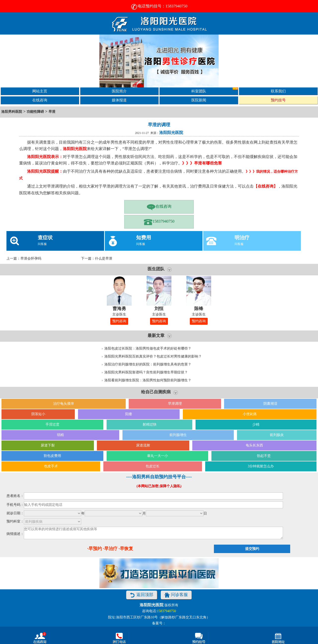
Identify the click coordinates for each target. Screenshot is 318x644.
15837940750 (159, 222)
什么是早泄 (104, 259)
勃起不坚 (264, 456)
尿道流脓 (143, 445)
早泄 (52, 112)
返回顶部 (142, 595)
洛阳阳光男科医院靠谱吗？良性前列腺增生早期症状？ (146, 372)
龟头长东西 (254, 445)
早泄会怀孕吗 (31, 259)
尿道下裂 (48, 445)
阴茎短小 (38, 414)
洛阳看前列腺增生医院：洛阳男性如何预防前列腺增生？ (148, 380)
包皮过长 (153, 466)
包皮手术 (51, 466)
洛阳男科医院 (12, 112)
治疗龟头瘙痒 (64, 404)
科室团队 (215, 90)
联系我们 (278, 91)
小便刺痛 (250, 414)
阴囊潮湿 (270, 404)
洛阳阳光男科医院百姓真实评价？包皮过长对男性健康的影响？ (153, 356)
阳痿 (129, 414)
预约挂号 (278, 100)
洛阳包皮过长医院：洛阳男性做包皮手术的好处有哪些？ (148, 348)
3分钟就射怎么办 (261, 466)
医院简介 (119, 91)
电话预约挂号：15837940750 (159, 6)
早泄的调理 (159, 125)
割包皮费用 (52, 456)
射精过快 (150, 424)
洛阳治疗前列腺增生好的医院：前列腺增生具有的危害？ (148, 364)
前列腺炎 (277, 435)
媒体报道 (119, 100)
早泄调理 (175, 404)
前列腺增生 (178, 435)
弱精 (60, 435)
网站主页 (40, 91)
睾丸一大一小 (158, 456)
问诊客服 (176, 595)
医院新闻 (199, 100)
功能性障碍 (35, 112)
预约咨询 (119, 321)
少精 (256, 424)
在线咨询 (40, 100)
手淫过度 (52, 424)
